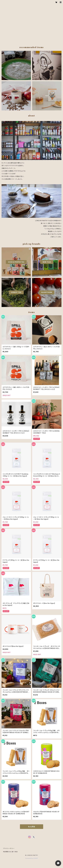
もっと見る (32, 827)
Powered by (32, 858)
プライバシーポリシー (9, 848)
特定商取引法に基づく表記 (10, 852)
